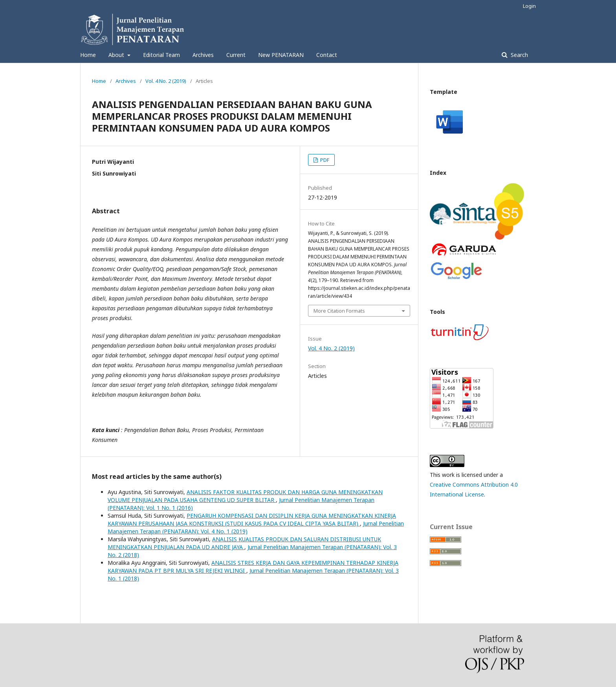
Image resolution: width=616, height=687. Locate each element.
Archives (203, 55)
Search (519, 55)
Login (529, 6)
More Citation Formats (339, 311)
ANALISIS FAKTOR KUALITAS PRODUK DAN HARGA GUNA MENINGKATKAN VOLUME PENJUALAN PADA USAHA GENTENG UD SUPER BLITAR (245, 496)
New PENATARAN (281, 55)
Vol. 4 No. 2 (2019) (166, 81)
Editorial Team (161, 55)
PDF (324, 160)
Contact (327, 55)
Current (236, 55)
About (117, 55)
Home (88, 55)
